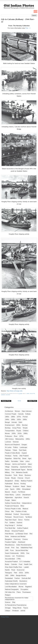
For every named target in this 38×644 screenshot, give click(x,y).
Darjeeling (15, 467)
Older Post (32, 401)
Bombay (8, 428)
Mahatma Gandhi (22, 472)
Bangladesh (9, 481)
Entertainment (10, 425)
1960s (25, 433)
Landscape (23, 447)
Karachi (26, 498)
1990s (12, 575)
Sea (17, 548)
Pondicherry (20, 556)
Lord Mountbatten (11, 587)
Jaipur (30, 464)
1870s (19, 417)
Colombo (14, 564)
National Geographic (12, 589)
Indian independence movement (16, 584)
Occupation (24, 589)
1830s (27, 573)
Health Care (28, 564)
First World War (10, 528)
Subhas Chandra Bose (13, 503)
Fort (13, 472)
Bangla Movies (21, 575)
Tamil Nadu (23, 450)
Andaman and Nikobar (18, 536)
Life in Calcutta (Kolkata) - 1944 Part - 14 (18, 21)
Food (21, 564)
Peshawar (8, 517)
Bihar (22, 506)
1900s (25, 420)
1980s (18, 489)
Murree (21, 587)
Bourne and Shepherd (12, 445)
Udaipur (8, 611)
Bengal (7, 422)
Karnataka (15, 461)
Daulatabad (9, 578)
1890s (13, 420)
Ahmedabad (26, 489)
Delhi (20, 422)
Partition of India (21, 511)
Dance (20, 520)
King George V (10, 525)
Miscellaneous (10, 545)
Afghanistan (9, 498)
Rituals (14, 478)
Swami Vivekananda (12, 553)
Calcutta (32, 394)
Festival (16, 514)
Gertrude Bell (26, 578)
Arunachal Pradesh (11, 562)
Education (8, 475)
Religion (8, 595)
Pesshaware (27, 592)
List (13, 556)
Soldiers (12, 523)
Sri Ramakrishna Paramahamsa (16, 605)
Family (15, 456)
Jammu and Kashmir (19, 464)
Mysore (7, 492)
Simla (7, 536)
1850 (7, 575)
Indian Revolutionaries (24, 545)
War (13, 511)
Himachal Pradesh (18, 531)
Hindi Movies (9, 534)
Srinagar (8, 608)
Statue (29, 486)
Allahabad (8, 514)
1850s (28, 439)
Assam (14, 492)
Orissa (7, 511)
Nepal (23, 486)
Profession (9, 436)
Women (17, 411)
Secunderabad (10, 559)
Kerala (7, 478)
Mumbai (25, 425)
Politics (16, 447)
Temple (25, 428)
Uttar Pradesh (24, 456)
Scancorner (21, 570)
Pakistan (8, 450)
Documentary (25, 514)
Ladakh (26, 567)
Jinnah (7, 548)
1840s (23, 553)
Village (7, 467)
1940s (28, 394)
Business (28, 475)
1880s (13, 417)
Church (27, 478)
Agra (30, 459)
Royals (19, 431)
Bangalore (8, 539)
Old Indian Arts (10, 592)
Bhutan (7, 531)
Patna (19, 592)
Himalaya (8, 456)
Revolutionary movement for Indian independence (17, 599)
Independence (27, 503)
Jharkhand (21, 542)
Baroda (30, 470)
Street (24, 459)
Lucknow (8, 442)
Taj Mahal (29, 517)
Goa (28, 553)
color (7, 489)
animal (23, 611)
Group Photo (17, 428)
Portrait (25, 417)
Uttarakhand (26, 495)
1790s (19, 559)
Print (13, 548)
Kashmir (19, 523)
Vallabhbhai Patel (26, 548)
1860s (7, 417)
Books (7, 564)
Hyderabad (9, 484)
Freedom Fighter (11, 542)
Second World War (22, 550)
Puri (6, 523)
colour (27, 461)
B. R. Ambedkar (25, 562)
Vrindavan (15, 611)
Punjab (7, 500)
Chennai (20, 478)
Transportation (10, 431)
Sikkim (14, 500)
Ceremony (17, 539)
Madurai (25, 509)
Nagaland (28, 587)
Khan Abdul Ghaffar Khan (14, 567)
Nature (7, 470)
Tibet (15, 573)
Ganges (3, 395)
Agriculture (18, 498)
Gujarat (24, 453)
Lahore (18, 495)
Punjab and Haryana (12, 506)
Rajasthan (8, 459)
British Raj (17, 459)
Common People (11, 414)
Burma (16, 484)
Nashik (7, 570)
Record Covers (19, 517)
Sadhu (7, 461)
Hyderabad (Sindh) (11, 581)
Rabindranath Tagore (18, 470)
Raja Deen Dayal (11, 520)
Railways (8, 486)
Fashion (17, 578)
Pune (12, 550)
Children (26, 431)
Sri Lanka (8, 447)
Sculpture (16, 486)
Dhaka (17, 481)
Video (22, 461)
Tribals (15, 450)
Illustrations (23, 581)
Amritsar (19, 525)
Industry (8, 556)
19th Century (9, 439)
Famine (27, 520)
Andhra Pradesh (23, 528)
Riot (31, 534)
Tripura (26, 608)
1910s (20, 433)
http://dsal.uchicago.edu (15, 391)
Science (8, 602)
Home (19, 401)
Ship (14, 602)
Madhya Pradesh (27, 481)
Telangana (8, 573)
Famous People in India (13, 509)
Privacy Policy (5, 617)
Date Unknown (27, 411)
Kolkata (8, 395)
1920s (19, 420)
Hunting (23, 484)
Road (13, 570)
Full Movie (22, 492)
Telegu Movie (17, 608)
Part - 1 (28, 28)
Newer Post (6, 401)
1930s (14, 433)
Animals (14, 422)
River (16, 436)
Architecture (9, 411)
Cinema (25, 539)
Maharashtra (20, 439)
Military (7, 472)
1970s (21, 436)
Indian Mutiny (9, 495)
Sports (12, 489)
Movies (7, 433)
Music (21, 475)
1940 (7, 550)
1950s (18, 425)
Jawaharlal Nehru (26, 467)
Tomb (15, 475)
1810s (21, 573)
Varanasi (16, 442)
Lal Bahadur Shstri (22, 534)
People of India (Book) (12, 453)
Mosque (8, 464)
